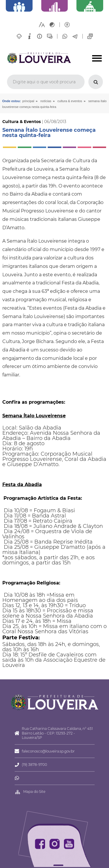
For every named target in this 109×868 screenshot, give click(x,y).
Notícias (46, 101)
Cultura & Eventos (70, 101)
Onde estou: (12, 101)
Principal (28, 101)
